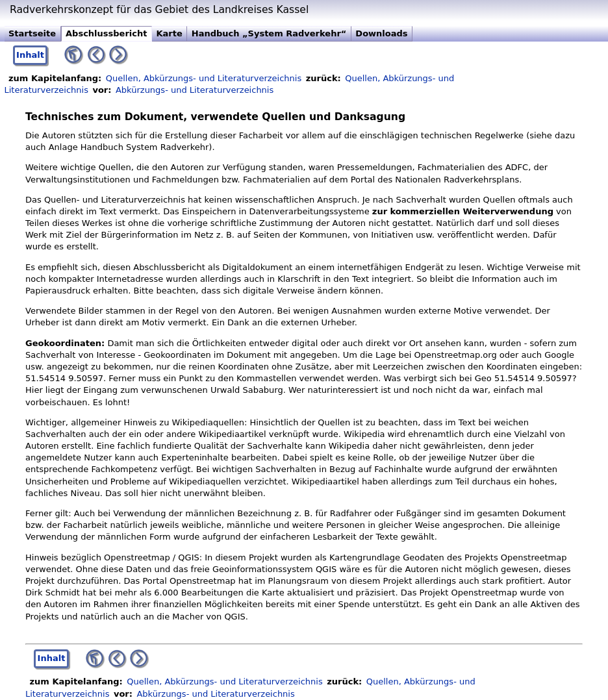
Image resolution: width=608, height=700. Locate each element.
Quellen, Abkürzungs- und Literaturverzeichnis (204, 78)
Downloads (381, 33)
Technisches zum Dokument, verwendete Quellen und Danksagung (215, 117)
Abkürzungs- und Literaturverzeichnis (195, 90)
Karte (169, 33)
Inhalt (30, 55)
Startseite (32, 33)
